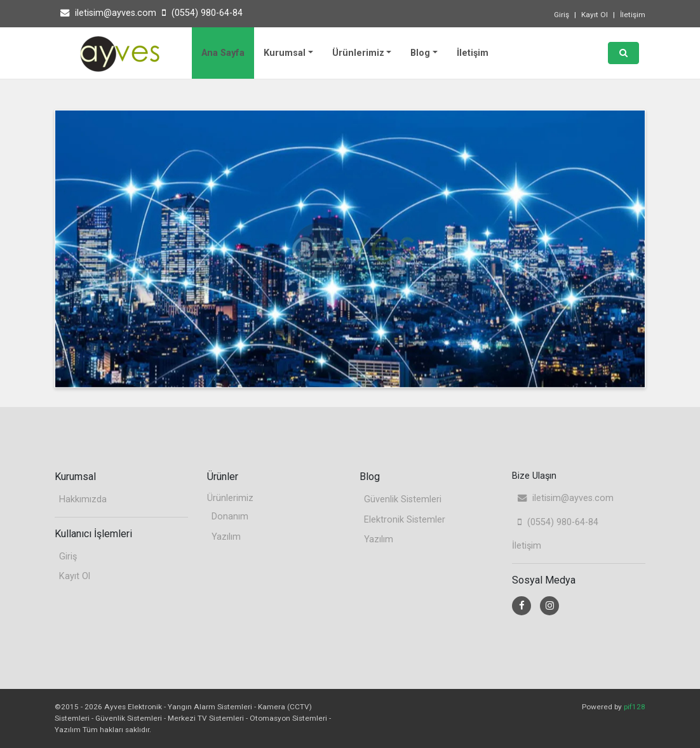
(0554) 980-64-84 (202, 13)
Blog (420, 53)
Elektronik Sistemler (405, 520)
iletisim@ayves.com (108, 13)
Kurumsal (285, 53)
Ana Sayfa (223, 53)
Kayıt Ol (595, 15)
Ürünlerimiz (358, 53)
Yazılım (226, 537)
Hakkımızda (83, 499)
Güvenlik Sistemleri (403, 499)
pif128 (635, 707)
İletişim (633, 15)
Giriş (562, 15)
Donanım (230, 517)
